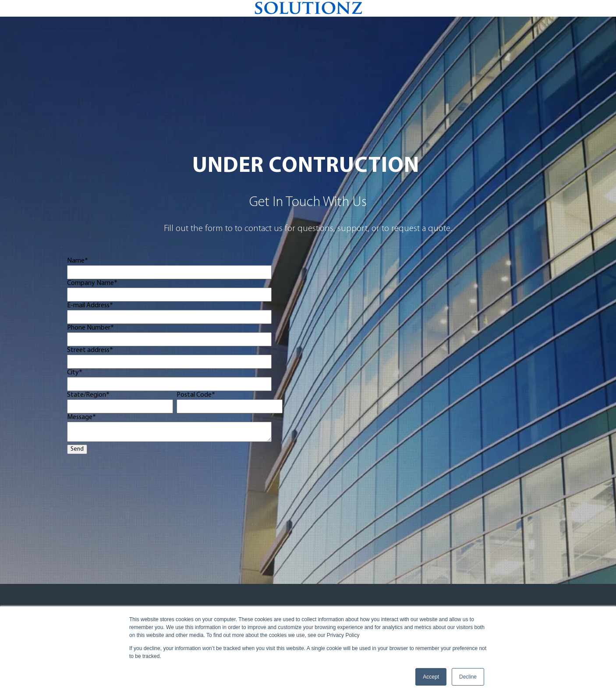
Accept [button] (431, 677)
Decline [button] (468, 677)
